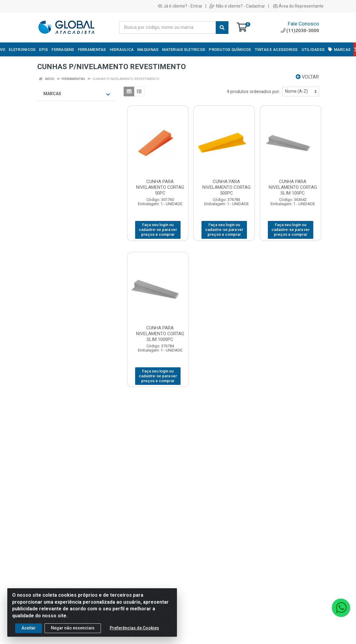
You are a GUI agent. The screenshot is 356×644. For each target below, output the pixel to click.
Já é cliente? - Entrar (180, 6)
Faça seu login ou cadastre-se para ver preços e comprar (158, 230)
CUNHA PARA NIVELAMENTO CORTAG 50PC (160, 187)
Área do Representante (298, 6)
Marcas (77, 94)
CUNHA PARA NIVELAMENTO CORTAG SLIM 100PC (293, 187)
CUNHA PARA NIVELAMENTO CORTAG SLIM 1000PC (160, 334)
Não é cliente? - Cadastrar (237, 6)
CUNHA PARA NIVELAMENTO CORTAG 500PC (226, 187)
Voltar (307, 77)
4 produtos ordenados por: (253, 92)
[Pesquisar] (222, 28)
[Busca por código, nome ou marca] (168, 28)
